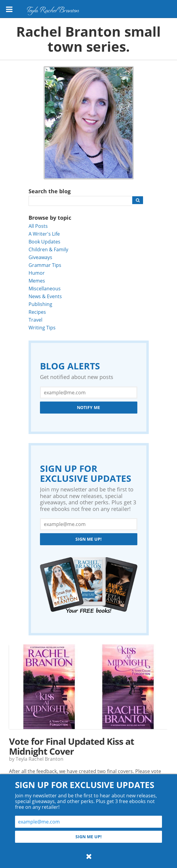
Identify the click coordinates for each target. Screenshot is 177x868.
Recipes (37, 312)
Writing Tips (42, 327)
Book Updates (44, 241)
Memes (37, 281)
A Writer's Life (44, 234)
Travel (35, 320)
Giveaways (40, 257)
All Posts (38, 226)
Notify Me (88, 407)
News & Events (45, 296)
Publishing (40, 304)
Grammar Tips (45, 265)
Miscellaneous (45, 288)
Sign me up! (88, 539)
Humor (37, 273)
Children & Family (48, 249)
